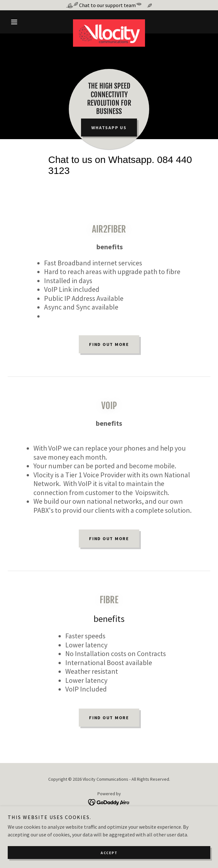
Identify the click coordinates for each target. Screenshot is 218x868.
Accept (109, 853)
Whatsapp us (109, 128)
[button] (23, 22)
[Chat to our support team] (109, 5)
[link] (109, 22)
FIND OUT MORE (109, 539)
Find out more (109, 344)
